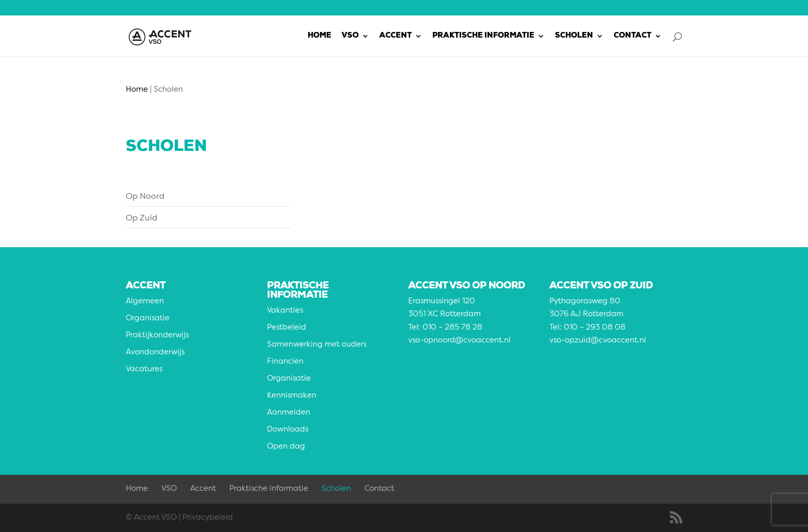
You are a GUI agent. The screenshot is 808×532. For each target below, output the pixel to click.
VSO (350, 36)
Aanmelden (289, 413)
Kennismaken (292, 396)
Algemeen (145, 302)
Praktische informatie (483, 36)
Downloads (288, 430)
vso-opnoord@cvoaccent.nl (459, 341)
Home (319, 36)
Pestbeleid (287, 328)
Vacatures (144, 370)
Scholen (574, 36)
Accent (395, 36)
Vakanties (285, 311)
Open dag (286, 447)
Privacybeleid (208, 518)
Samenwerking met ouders (317, 345)
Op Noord (145, 197)
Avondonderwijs (155, 353)
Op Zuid (141, 218)
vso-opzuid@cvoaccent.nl (598, 341)
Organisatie (148, 319)
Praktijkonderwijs (157, 336)
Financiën (285, 362)
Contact (633, 36)
